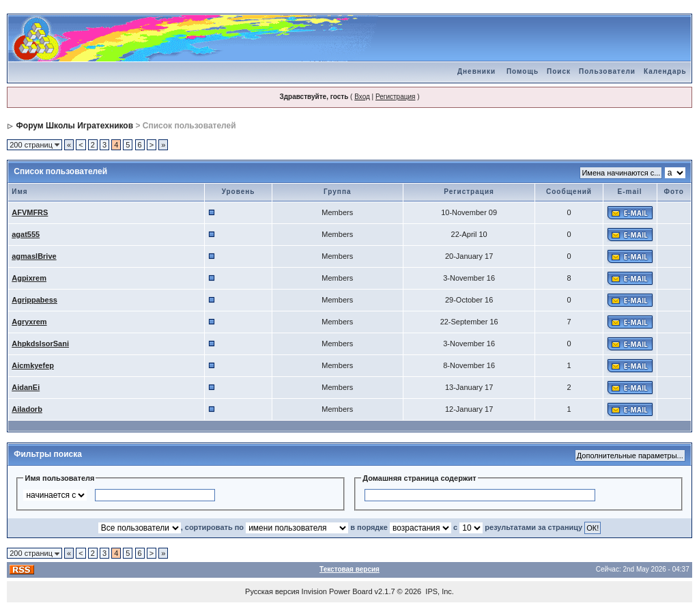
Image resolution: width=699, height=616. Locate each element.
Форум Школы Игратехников (75, 126)
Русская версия (272, 591)
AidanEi (26, 387)
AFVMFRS (30, 212)
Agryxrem (29, 322)
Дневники (476, 71)
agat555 (26, 234)
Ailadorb (27, 409)
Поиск (559, 71)
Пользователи (607, 71)
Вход (362, 97)
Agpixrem (29, 278)
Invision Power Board (337, 591)
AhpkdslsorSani (40, 344)
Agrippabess (34, 300)
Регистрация (395, 97)
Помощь (523, 71)
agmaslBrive (34, 256)
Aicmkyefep (33, 365)
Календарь (665, 71)
